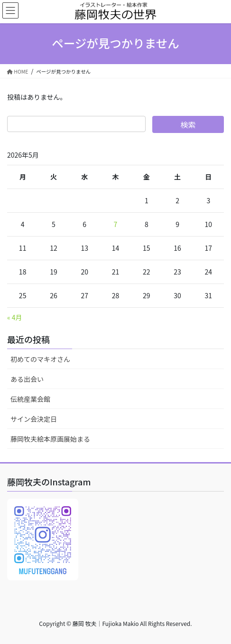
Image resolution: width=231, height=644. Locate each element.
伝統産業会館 (30, 399)
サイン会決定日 (34, 419)
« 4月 (15, 317)
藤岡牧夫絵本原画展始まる (50, 439)
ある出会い (27, 379)
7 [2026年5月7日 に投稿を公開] (116, 224)
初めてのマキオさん (40, 359)
